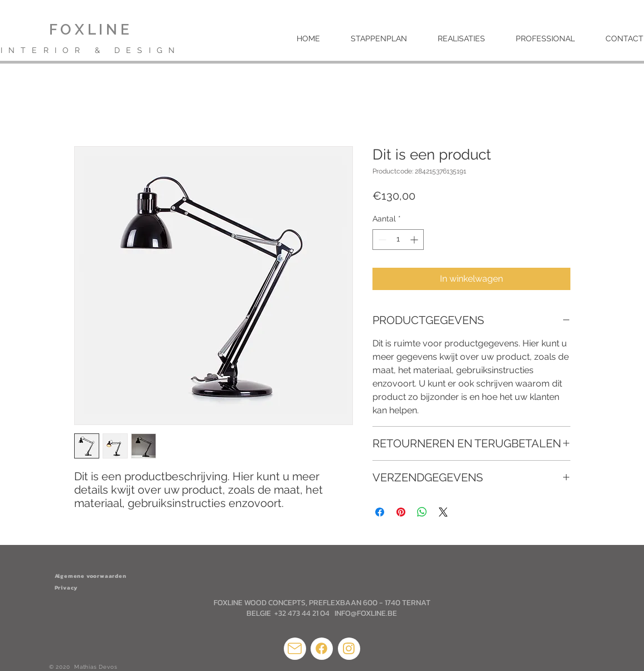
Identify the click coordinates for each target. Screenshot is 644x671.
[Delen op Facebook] (380, 512)
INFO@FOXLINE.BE (366, 613)
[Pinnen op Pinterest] (401, 512)
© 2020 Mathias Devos (84, 667)
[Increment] (415, 240)
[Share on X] (443, 512)
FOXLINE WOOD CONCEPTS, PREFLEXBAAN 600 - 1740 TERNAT (322, 603)
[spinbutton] (398, 240)
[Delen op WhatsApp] (422, 512)
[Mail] (295, 649)
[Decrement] (381, 240)
